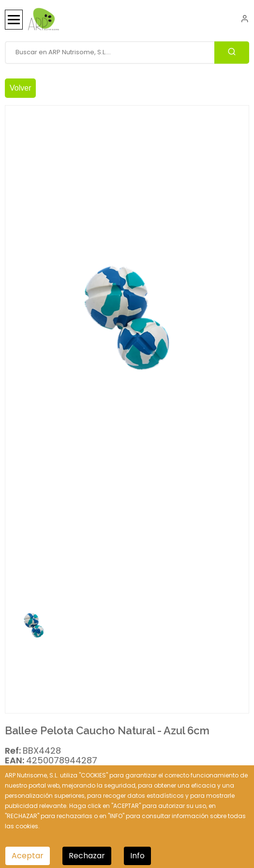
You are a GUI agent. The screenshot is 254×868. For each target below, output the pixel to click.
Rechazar (87, 856)
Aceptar (28, 856)
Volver (20, 88)
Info (137, 856)
